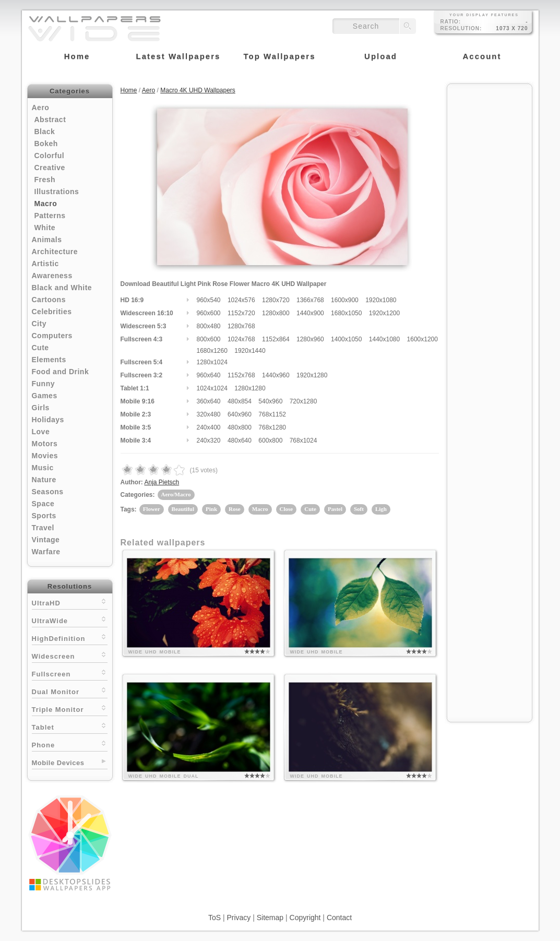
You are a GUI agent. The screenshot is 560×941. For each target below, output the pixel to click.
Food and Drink (61, 372)
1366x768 (310, 300)
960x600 (209, 313)
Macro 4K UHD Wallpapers (198, 90)
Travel (43, 528)
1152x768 (241, 375)
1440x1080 (384, 339)
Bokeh (46, 144)
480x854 (240, 401)
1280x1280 (250, 388)
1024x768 (241, 339)
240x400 (209, 427)
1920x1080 (381, 300)
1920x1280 (312, 375)
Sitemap (270, 918)
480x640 (240, 440)
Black (45, 132)
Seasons (48, 492)
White (45, 228)
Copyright (305, 918)
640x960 (240, 414)
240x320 (209, 440)
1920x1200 (384, 313)
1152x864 (276, 339)
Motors (45, 444)
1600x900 (345, 300)
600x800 (270, 440)
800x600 (209, 339)
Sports (44, 516)
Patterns (50, 216)
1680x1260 (212, 351)
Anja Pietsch (162, 482)
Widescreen (70, 655)
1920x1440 (250, 351)
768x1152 (272, 414)
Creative (50, 168)
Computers (52, 336)
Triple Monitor (70, 708)
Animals (47, 240)
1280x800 (276, 313)
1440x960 (276, 375)
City (39, 324)
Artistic (45, 264)
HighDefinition (70, 638)
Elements (49, 360)
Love (41, 432)
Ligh (381, 509)
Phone (70, 744)
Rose (235, 509)
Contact (339, 918)
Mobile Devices (58, 763)
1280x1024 (212, 362)
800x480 (209, 326)
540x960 (270, 401)
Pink (211, 509)
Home (129, 90)
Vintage (46, 540)
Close (287, 509)
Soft (359, 509)
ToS (215, 918)
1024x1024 (212, 388)
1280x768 (241, 326)
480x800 (240, 427)
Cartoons (49, 300)
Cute (40, 348)
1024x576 (241, 300)
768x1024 (303, 440)
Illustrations (57, 192)
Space (43, 504)
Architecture (55, 252)
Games (45, 396)
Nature (44, 480)
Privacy (239, 918)
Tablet (70, 726)
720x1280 (303, 401)
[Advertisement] (490, 246)
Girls (41, 408)
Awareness (52, 276)
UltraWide (70, 620)
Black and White (62, 288)
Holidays (48, 420)
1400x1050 (346, 339)
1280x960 (310, 339)
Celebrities (52, 312)
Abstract (50, 120)
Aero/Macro (176, 494)
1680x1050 (346, 313)
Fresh (45, 180)
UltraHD (70, 602)
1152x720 (241, 313)
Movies (45, 456)
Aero (41, 108)
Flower (152, 509)
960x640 (209, 375)
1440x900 (310, 313)
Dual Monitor (70, 691)
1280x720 (276, 300)
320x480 (209, 414)
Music (43, 468)
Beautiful (183, 509)
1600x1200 (422, 339)
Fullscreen (70, 673)
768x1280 (272, 427)
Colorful (50, 156)
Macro (46, 204)
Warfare (46, 552)
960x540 (209, 300)
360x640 (209, 401)
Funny (44, 384)
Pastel (335, 509)
